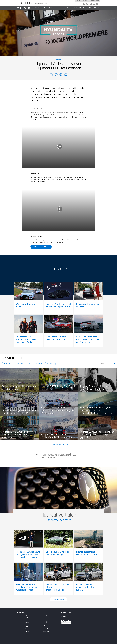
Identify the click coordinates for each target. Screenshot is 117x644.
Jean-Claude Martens (48, 457)
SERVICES (68, 8)
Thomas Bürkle (72, 456)
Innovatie (39, 364)
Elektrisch (96, 8)
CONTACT (82, 8)
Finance (61, 8)
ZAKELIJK (88, 8)
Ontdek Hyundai (41, 247)
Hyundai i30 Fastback (77, 88)
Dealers (78, 1)
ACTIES (45, 8)
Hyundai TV (63, 456)
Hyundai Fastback (47, 456)
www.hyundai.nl (36, 242)
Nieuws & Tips (19, 364)
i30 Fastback (67, 454)
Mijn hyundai (86, 1)
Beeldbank (64, 616)
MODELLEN (38, 8)
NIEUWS (75, 8)
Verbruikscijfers (95, 1)
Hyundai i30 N (58, 88)
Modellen (7, 364)
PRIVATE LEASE (53, 8)
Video (30, 364)
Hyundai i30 (45, 454)
